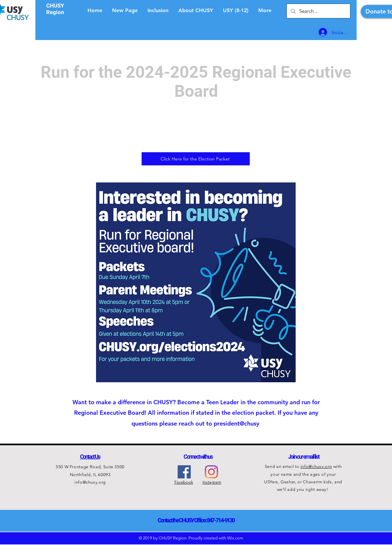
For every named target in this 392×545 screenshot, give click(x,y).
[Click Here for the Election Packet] (196, 159)
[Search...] (318, 11)
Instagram (212, 482)
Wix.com (235, 538)
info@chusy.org (90, 482)
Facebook (184, 482)
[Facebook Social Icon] (184, 472)
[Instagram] (211, 472)
